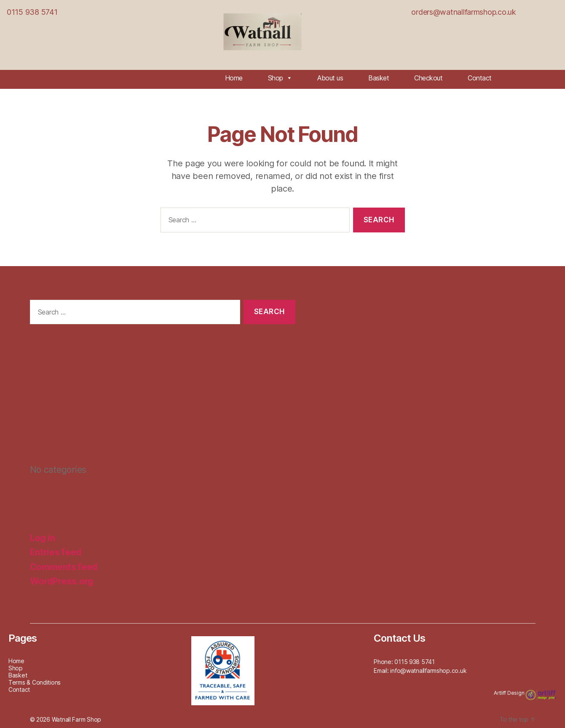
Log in (43, 538)
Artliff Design (510, 693)
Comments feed (64, 567)
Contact (480, 78)
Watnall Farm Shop (76, 719)
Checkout (428, 78)
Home (234, 78)
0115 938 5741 (32, 12)
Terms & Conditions (35, 682)
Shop (280, 78)
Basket (379, 78)
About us (330, 78)
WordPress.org (62, 581)
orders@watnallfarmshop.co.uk (463, 12)
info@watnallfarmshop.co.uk (428, 671)
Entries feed (56, 552)
